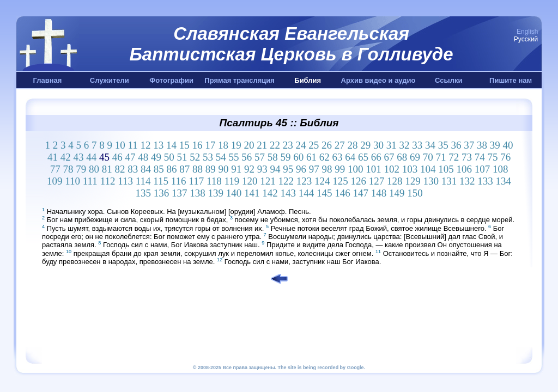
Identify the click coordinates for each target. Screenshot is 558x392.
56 (247, 157)
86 (171, 169)
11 (132, 145)
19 (236, 145)
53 (208, 157)
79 (81, 169)
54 (221, 157)
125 (340, 181)
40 (508, 145)
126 (359, 181)
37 (469, 145)
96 (301, 169)
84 (146, 169)
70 (428, 157)
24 (301, 145)
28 (353, 145)
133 (485, 181)
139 (216, 193)
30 (378, 145)
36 (456, 145)
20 (249, 145)
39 (495, 145)
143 (288, 193)
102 (392, 169)
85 (159, 169)
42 (66, 157)
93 (262, 169)
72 (454, 157)
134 (504, 181)
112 (108, 181)
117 (196, 181)
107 (483, 169)
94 (275, 169)
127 (377, 181)
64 (350, 157)
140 (234, 193)
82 (120, 169)
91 (236, 169)
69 (415, 157)
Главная (47, 80)
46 (117, 157)
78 (68, 169)
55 (233, 157)
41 (53, 157)
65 (363, 157)
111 (90, 181)
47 (130, 157)
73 (467, 157)
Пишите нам (511, 80)
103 (410, 169)
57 (260, 157)
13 (158, 145)
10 (120, 145)
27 (340, 145)
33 (417, 145)
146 (342, 193)
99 (340, 169)
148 (379, 193)
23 (288, 145)
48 (143, 157)
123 (304, 181)
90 (223, 169)
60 (298, 157)
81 (107, 169)
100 (356, 169)
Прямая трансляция (239, 80)
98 (327, 169)
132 (467, 181)
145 (325, 193)
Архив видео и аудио (378, 80)
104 (428, 169)
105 (446, 169)
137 (180, 193)
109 (55, 181)
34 (430, 145)
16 (198, 145)
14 (171, 145)
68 (402, 157)
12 (146, 145)
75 (492, 157)
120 (250, 181)
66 (376, 157)
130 (431, 181)
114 (143, 181)
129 (413, 181)
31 (392, 145)
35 (443, 145)
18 (223, 145)
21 (262, 145)
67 (389, 157)
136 (162, 193)
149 (397, 193)
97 (314, 169)
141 (252, 193)
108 (501, 169)
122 (286, 181)
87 (184, 169)
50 (169, 157)
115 (161, 181)
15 (184, 145)
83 (133, 169)
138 (198, 193)
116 (179, 181)
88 (198, 169)
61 (311, 157)
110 (72, 181)
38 (482, 145)
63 (337, 157)
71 (441, 157)
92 (249, 169)
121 (268, 181)
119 (232, 181)
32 (405, 145)
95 (288, 169)
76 (505, 157)
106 (464, 169)
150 (415, 193)
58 (273, 157)
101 (374, 169)
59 (285, 157)
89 (211, 169)
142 (270, 193)
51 (182, 157)
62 (325, 157)
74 (480, 157)
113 (125, 181)
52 (195, 157)
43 (78, 157)
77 (55, 169)
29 (365, 145)
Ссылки (448, 80)
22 (275, 145)
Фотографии (171, 80)
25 (314, 145)
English (527, 32)
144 (307, 193)
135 (143, 193)
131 (449, 181)
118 (214, 181)
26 (327, 145)
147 (360, 193)
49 (156, 157)
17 (210, 145)
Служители (110, 80)
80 (94, 169)
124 (322, 181)
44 (91, 157)
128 (395, 181)
